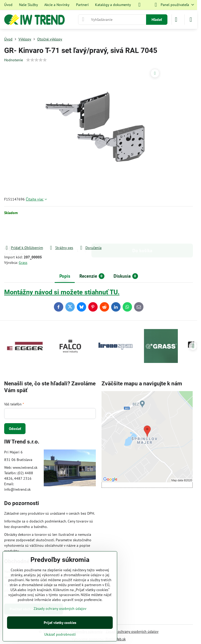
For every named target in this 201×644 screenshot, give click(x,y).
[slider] (36, 60)
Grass (23, 263)
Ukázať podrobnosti (60, 634)
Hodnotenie (14, 60)
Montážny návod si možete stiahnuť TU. (62, 292)
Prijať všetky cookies (60, 623)
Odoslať (15, 429)
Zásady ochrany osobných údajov (132, 631)
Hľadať (157, 20)
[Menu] (191, 20)
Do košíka (142, 230)
